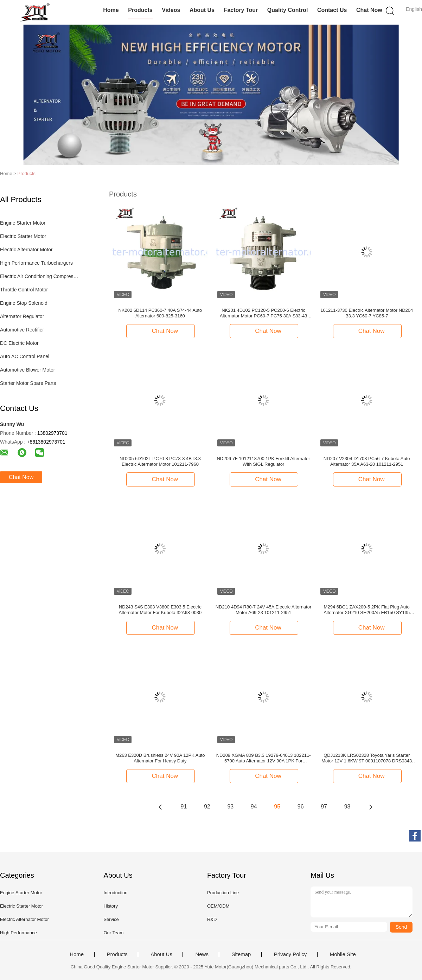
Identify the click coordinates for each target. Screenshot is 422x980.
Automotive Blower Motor (27, 370)
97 (324, 807)
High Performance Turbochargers (36, 263)
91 (184, 807)
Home (111, 10)
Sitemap (241, 954)
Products (140, 10)
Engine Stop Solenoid (24, 303)
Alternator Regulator (22, 316)
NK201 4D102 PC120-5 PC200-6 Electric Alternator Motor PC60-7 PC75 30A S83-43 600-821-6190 (264, 313)
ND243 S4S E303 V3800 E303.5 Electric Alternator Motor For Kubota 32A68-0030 (160, 610)
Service (111, 919)
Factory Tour (241, 10)
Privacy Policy (290, 954)
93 (230, 807)
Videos (171, 10)
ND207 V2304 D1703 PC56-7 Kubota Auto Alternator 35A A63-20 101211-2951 (367, 461)
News (202, 954)
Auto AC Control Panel (25, 356)
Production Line (223, 893)
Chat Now (369, 10)
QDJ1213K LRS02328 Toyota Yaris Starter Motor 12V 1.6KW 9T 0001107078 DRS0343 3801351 (367, 758)
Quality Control (288, 10)
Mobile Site (343, 954)
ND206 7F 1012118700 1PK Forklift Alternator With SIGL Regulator (263, 461)
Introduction (115, 893)
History (110, 906)
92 (207, 807)
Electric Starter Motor (23, 236)
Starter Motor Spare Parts (28, 383)
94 (254, 807)
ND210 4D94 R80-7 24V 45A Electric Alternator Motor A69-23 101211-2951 (263, 610)
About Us (202, 10)
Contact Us (332, 10)
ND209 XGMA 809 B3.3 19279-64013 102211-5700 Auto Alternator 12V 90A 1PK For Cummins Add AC (264, 758)
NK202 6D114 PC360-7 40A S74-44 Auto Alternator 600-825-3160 (160, 313)
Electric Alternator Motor (26, 250)
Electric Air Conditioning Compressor (40, 276)
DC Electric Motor (19, 343)
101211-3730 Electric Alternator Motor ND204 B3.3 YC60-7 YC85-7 (367, 313)
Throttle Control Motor (24, 290)
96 (301, 807)
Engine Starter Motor (23, 223)
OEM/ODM (218, 906)
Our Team (113, 933)
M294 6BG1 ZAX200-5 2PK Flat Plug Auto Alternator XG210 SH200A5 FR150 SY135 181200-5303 (367, 610)
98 (347, 807)
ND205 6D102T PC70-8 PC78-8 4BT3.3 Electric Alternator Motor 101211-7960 (160, 461)
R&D (212, 919)
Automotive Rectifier (22, 330)
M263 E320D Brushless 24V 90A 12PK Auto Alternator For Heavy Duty (160, 758)
